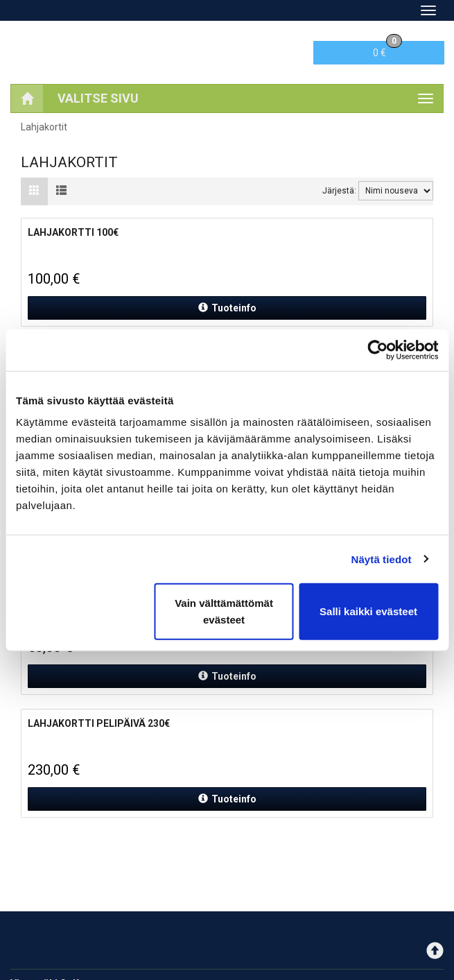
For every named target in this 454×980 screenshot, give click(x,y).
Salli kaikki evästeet (368, 611)
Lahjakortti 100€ (73, 232)
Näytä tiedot (382, 559)
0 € (387, 50)
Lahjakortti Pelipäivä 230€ (99, 723)
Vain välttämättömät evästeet (224, 611)
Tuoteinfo (227, 308)
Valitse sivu (98, 98)
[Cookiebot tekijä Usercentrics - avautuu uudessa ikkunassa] (377, 350)
